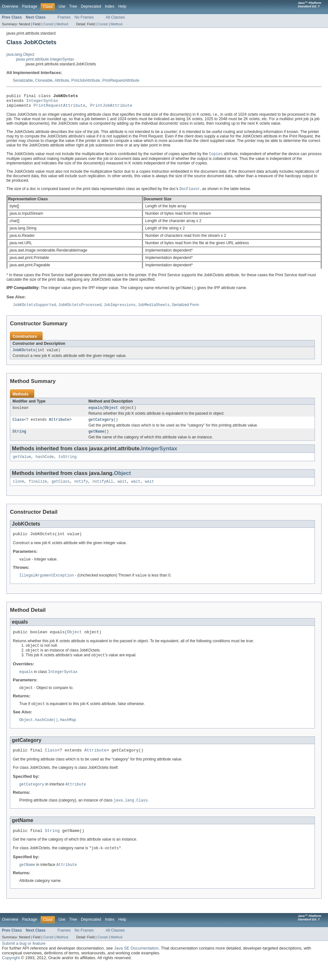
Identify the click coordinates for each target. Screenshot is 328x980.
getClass (61, 489)
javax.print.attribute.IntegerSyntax (45, 59)
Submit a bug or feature (24, 959)
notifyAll (103, 489)
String (19, 438)
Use (62, 6)
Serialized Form (185, 309)
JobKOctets (24, 355)
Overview (10, 6)
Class (18, 426)
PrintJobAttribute (86, 80)
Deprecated (91, 6)
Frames (64, 17)
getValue (22, 464)
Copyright (11, 974)
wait (122, 489)
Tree (73, 6)
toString (67, 464)
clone (19, 489)
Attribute (62, 80)
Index (110, 6)
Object (111, 413)
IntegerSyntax (42, 102)
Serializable (23, 80)
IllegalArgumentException (47, 585)
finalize (38, 489)
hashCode (45, 464)
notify (81, 489)
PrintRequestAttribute (121, 80)
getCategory (101, 426)
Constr (48, 24)
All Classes (115, 17)
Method (62, 24)
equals (95, 413)
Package (30, 6)
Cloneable (44, 80)
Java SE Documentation (136, 964)
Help (122, 6)
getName (96, 438)
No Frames (84, 17)
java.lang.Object (20, 54)
